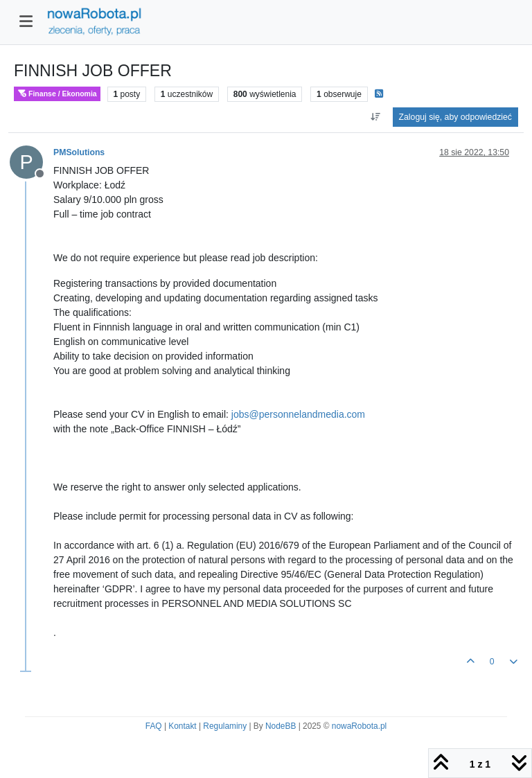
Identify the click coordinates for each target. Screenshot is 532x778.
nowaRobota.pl (359, 726)
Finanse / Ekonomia (57, 94)
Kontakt (182, 726)
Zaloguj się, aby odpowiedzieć (455, 117)
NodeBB (281, 726)
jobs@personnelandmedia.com (298, 414)
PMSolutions (79, 152)
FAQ (154, 726)
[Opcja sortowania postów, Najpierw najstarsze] (375, 117)
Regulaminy (225, 726)
